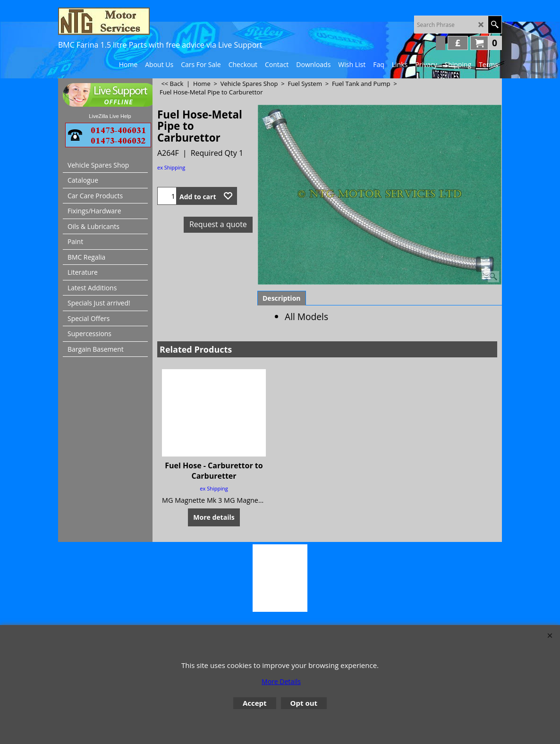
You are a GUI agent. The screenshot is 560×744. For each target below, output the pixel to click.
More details (214, 517)
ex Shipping (171, 167)
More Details (281, 681)
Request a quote (218, 224)
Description (282, 298)
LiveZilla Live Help (110, 116)
